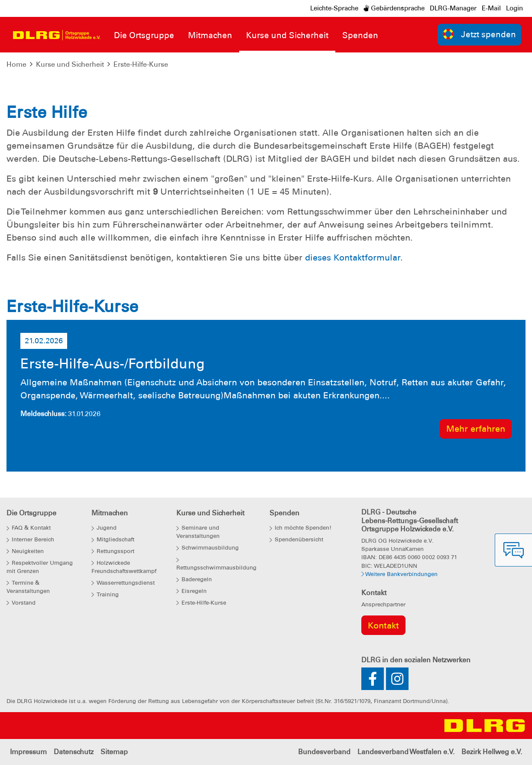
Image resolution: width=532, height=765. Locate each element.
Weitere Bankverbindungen (399, 574)
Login (514, 8)
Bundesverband (324, 752)
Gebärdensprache (394, 8)
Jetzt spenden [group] (480, 34)
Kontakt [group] (383, 625)
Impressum (28, 752)
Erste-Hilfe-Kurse (141, 64)
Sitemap (114, 752)
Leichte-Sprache (334, 8)
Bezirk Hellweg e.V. (492, 752)
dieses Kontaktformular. (354, 257)
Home (16, 64)
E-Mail (491, 8)
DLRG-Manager (453, 8)
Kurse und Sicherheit (70, 64)
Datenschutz (74, 752)
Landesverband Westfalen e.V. (406, 752)
